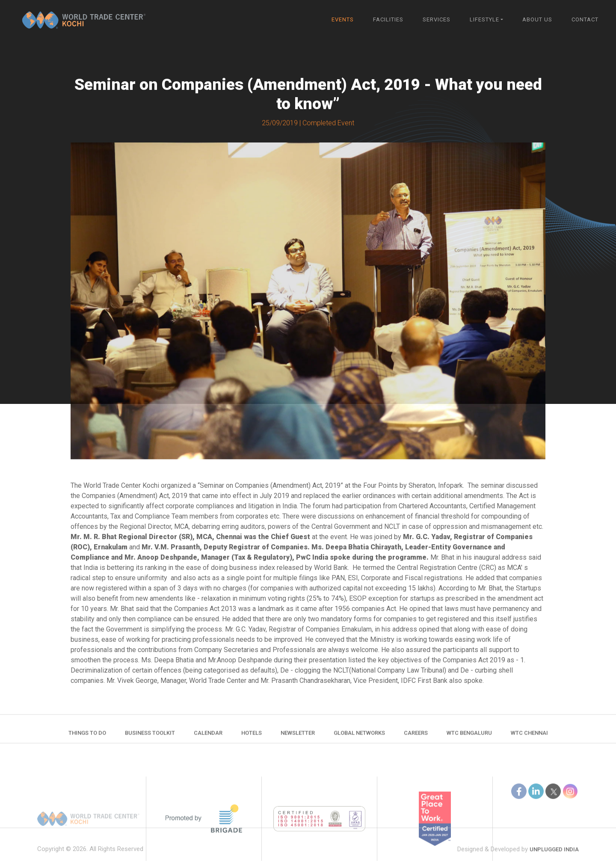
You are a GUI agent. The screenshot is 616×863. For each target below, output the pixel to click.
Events (343, 19)
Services (437, 19)
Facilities (388, 19)
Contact (585, 19)
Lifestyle (484, 19)
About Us (537, 19)
